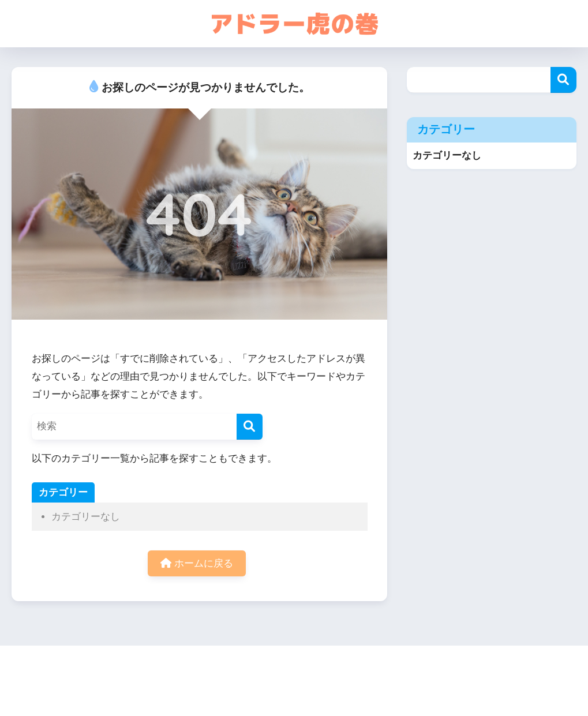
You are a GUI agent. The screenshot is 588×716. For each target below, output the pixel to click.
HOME (294, 667)
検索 (563, 80)
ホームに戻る (197, 563)
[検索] (250, 427)
